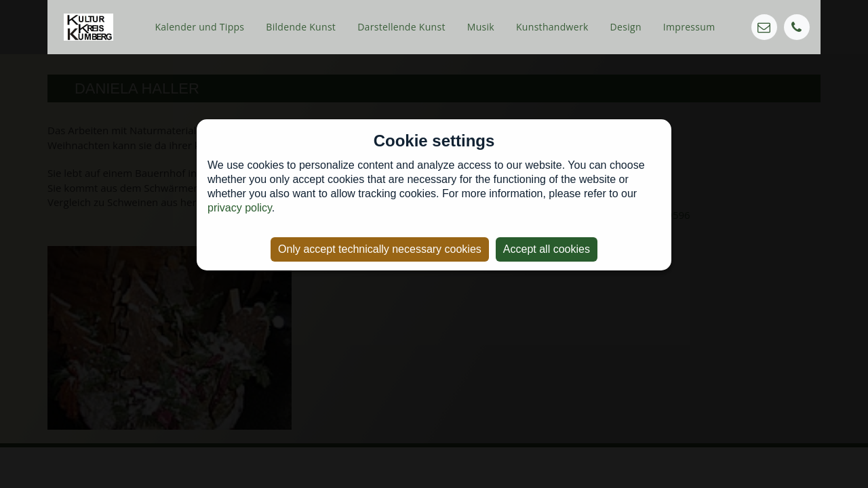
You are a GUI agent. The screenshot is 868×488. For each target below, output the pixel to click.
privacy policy (240, 208)
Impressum (689, 27)
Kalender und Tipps (199, 27)
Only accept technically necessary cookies (380, 249)
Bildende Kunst (301, 27)
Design (626, 27)
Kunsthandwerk (552, 27)
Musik (481, 27)
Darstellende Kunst (401, 27)
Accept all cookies (547, 249)
